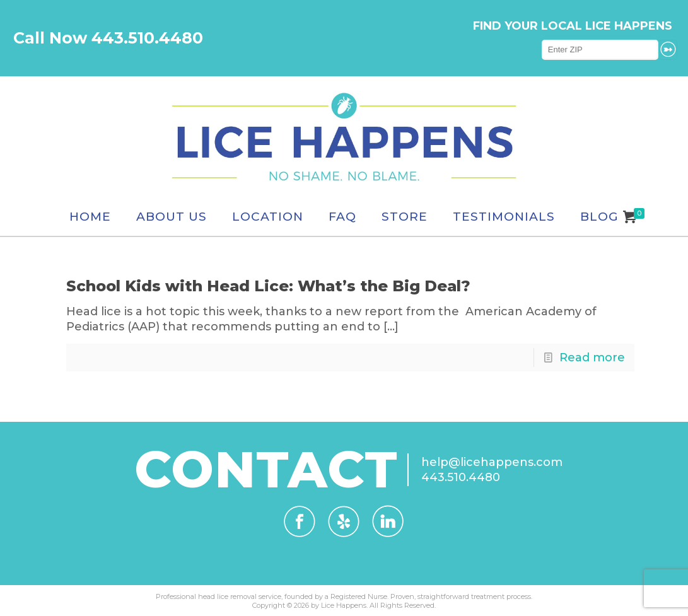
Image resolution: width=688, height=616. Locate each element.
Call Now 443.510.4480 (108, 38)
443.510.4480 (461, 477)
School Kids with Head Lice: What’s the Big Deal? (268, 286)
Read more (592, 357)
